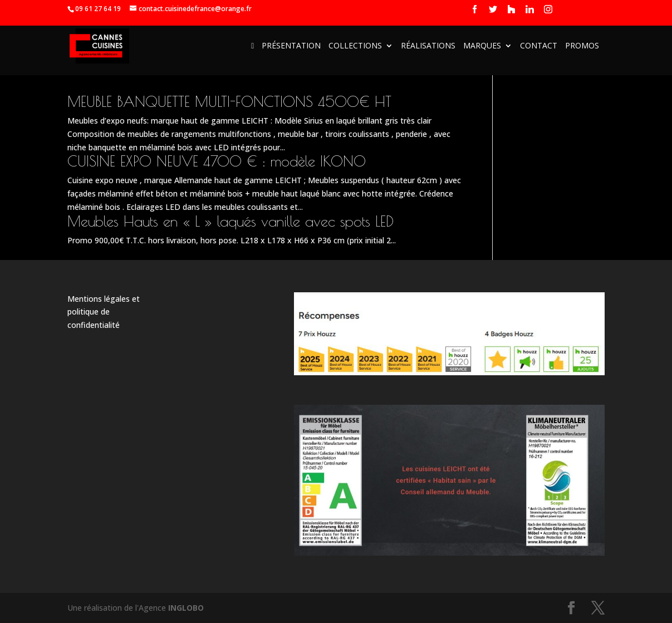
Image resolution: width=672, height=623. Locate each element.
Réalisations (428, 46)
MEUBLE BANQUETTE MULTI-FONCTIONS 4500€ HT (229, 101)
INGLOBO (186, 608)
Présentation (291, 46)
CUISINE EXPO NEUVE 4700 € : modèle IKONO (217, 161)
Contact (539, 46)
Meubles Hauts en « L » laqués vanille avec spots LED (230, 221)
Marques (482, 46)
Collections (355, 46)
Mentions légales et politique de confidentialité (104, 312)
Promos (582, 46)
